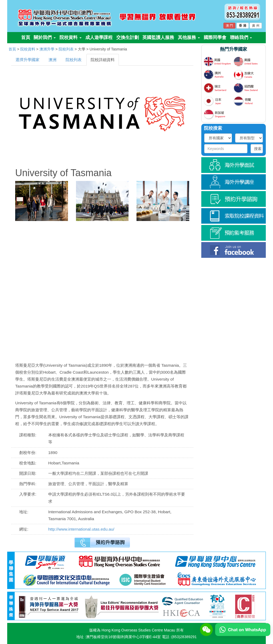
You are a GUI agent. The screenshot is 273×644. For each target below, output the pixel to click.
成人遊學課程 (99, 37)
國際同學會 (215, 37)
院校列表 (66, 49)
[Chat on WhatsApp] (243, 629)
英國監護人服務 (158, 37)
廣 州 (256, 26)
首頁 (26, 37)
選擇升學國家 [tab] (27, 60)
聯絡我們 (241, 37)
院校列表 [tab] (74, 60)
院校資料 (71, 37)
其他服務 (189, 37)
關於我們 (45, 37)
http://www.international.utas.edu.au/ (81, 529)
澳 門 (229, 26)
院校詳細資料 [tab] (103, 60)
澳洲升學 (47, 49)
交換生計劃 (128, 37)
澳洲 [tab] (53, 60)
